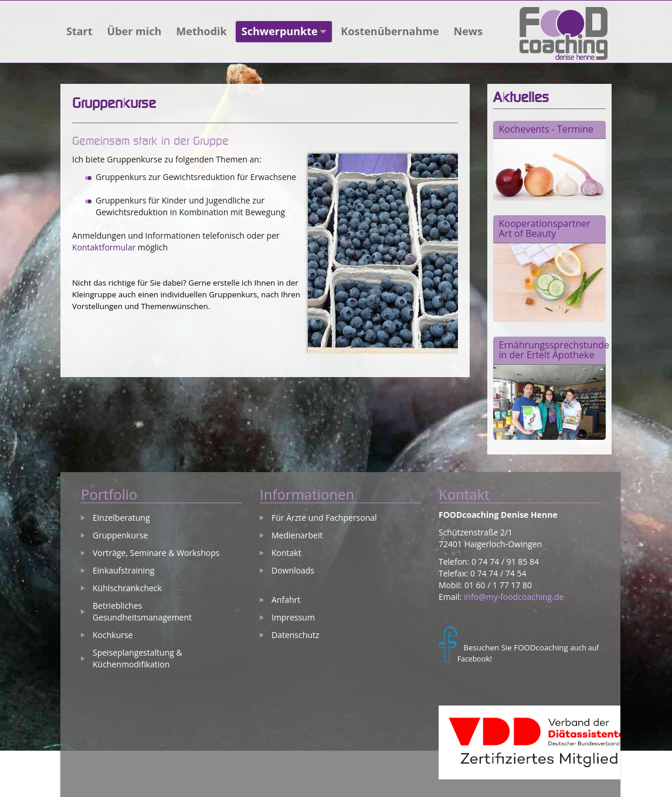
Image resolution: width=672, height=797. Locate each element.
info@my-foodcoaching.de (514, 597)
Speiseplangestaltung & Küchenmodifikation (138, 658)
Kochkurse (113, 635)
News (469, 31)
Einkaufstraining (123, 570)
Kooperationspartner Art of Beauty (545, 229)
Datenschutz (295, 635)
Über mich (135, 31)
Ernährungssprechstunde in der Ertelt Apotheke (554, 350)
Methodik (201, 31)
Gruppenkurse (120, 535)
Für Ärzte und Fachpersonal (324, 518)
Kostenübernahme (390, 31)
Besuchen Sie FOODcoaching (515, 647)
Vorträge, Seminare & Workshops (156, 553)
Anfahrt (286, 600)
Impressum (293, 617)
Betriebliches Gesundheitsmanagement (142, 611)
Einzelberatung (121, 518)
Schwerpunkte (284, 31)
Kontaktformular (104, 247)
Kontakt (286, 553)
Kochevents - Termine (546, 129)
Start (79, 31)
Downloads (293, 570)
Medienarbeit (297, 535)
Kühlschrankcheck (127, 588)
